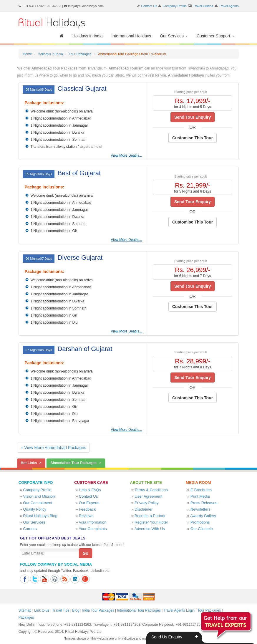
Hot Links (29, 463)
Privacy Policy (146, 503)
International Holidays (131, 36)
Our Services (174, 36)
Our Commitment (38, 503)
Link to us (42, 610)
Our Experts (89, 503)
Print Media (200, 496)
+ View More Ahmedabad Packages (54, 448)
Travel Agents (229, 6)
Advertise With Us (150, 529)
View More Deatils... (126, 155)
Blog (76, 610)
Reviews (86, 516)
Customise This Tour (193, 138)
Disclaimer (144, 509)
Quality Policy (35, 509)
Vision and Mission (39, 496)
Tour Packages (80, 54)
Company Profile (175, 6)
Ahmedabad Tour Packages (73, 463)
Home (28, 54)
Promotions (200, 522)
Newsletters (200, 509)
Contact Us (149, 6)
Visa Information (93, 522)
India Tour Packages (98, 610)
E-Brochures (201, 490)
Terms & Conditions (151, 490)
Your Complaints (93, 529)
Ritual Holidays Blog (40, 516)
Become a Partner (150, 516)
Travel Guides (203, 6)
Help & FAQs (90, 490)
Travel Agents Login (179, 610)
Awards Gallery (203, 516)
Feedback (87, 509)
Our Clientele (202, 529)
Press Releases (204, 503)
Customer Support (215, 36)
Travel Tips (61, 610)
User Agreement (148, 496)
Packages (26, 617)
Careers (30, 529)
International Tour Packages (139, 610)
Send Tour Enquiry (193, 117)
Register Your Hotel (151, 522)
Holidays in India (88, 36)
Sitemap (25, 610)
